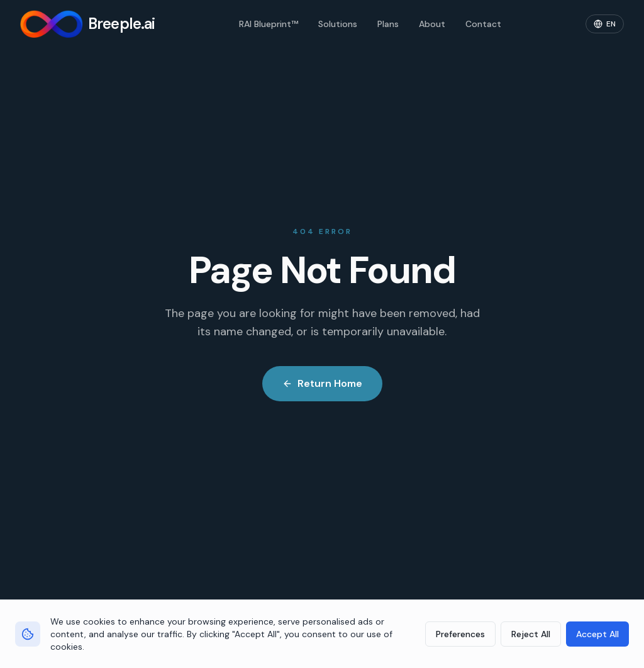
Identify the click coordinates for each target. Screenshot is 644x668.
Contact (483, 24)
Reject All (531, 634)
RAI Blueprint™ (269, 24)
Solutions (338, 24)
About (432, 24)
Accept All (597, 634)
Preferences (460, 634)
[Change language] (605, 24)
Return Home (322, 383)
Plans (388, 24)
